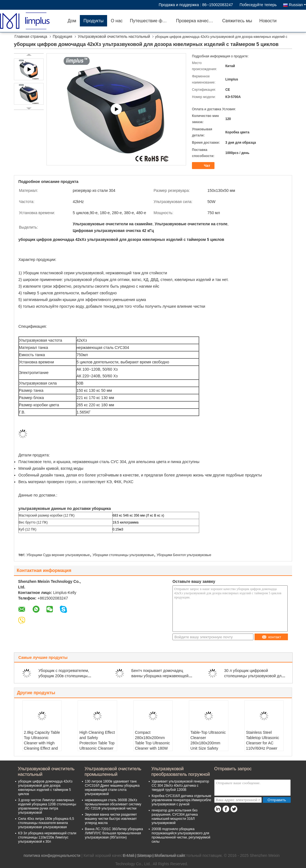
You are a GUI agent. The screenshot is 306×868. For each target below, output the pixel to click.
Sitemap (144, 855)
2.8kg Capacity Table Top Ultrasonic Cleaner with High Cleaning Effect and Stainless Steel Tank (42, 743)
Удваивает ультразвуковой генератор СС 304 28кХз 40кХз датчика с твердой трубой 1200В (180, 786)
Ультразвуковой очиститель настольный (114, 36)
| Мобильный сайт (169, 855)
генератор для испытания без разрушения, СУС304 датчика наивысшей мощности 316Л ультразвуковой (175, 817)
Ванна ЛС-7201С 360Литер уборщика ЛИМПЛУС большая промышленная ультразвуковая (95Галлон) (114, 833)
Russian (297, 5)
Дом (72, 21)
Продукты (93, 21)
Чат (204, 166)
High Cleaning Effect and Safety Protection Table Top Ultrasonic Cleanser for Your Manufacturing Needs (97, 748)
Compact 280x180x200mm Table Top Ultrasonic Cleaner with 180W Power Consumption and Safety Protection (152, 748)
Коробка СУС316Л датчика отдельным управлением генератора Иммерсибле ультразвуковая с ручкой (181, 800)
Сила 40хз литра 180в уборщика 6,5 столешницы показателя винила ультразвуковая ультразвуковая (46, 823)
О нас (117, 21)
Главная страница (31, 36)
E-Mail (129, 855)
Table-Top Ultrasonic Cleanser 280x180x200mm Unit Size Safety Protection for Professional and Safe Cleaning (208, 748)
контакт (271, 637)
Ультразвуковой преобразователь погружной (181, 772)
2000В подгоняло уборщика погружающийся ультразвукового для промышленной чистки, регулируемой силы (181, 835)
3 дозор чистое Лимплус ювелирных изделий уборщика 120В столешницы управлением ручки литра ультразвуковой (47, 806)
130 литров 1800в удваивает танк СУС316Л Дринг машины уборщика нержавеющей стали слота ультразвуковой (112, 788)
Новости (268, 21)
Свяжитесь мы (237, 21)
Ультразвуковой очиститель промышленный (113, 772)
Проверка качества (196, 21)
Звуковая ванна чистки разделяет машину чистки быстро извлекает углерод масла (111, 819)
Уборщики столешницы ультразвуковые (123, 555)
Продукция (63, 36)
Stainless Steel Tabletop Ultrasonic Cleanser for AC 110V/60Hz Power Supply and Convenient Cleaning (264, 746)
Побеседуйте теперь (258, 5)
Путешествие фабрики (151, 21)
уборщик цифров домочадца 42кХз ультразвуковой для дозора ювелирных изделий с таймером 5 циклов (45, 788)
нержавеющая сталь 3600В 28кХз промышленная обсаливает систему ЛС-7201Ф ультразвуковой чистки (113, 804)
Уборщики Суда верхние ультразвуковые (58, 555)
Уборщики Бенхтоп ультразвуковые (184, 555)
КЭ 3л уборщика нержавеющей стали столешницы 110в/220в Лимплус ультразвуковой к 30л (47, 837)
